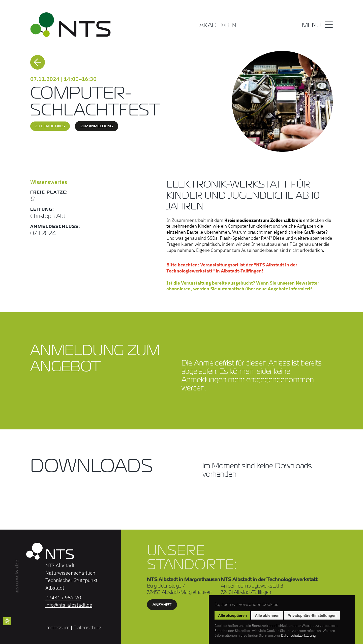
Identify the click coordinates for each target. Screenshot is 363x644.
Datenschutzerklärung (298, 635)
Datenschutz (87, 627)
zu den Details (50, 126)
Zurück (38, 62)
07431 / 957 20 (63, 597)
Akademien (218, 25)
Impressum (57, 627)
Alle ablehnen (267, 615)
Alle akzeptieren (232, 615)
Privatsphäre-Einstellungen (312, 615)
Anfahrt (162, 605)
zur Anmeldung (97, 126)
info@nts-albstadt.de (69, 605)
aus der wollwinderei (17, 576)
